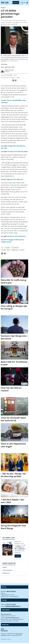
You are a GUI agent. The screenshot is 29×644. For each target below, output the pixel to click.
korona (7, 248)
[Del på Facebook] (13, 80)
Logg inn (23, 3)
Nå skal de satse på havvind (16, 236)
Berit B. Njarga (11, 591)
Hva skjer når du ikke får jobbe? (18, 151)
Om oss (3, 593)
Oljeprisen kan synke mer (15, 179)
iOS (16, 549)
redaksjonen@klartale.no (13, 606)
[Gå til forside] (5, 3)
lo (2, 248)
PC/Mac (19, 547)
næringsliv (15, 250)
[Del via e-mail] (16, 80)
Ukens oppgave (7, 570)
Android (21, 549)
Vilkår (3, 629)
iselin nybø (15, 248)
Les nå (18, 556)
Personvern (4, 631)
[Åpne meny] (27, 3)
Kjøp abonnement (6, 614)
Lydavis (5, 567)
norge (22, 250)
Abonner (16, 3)
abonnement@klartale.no (12, 618)
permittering (6, 250)
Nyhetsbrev (6, 573)
